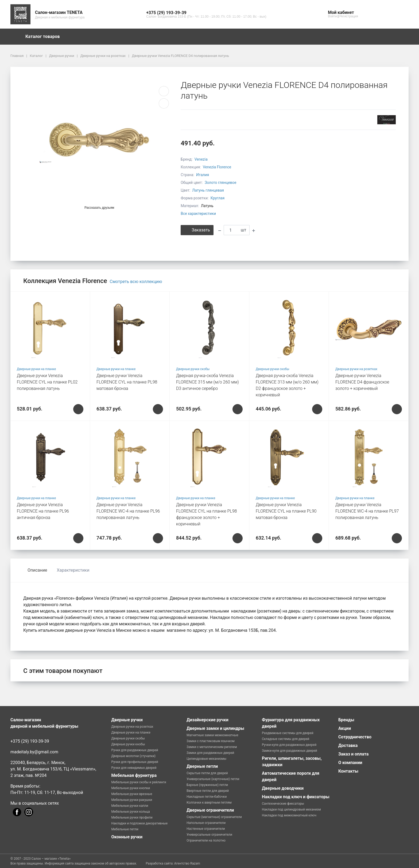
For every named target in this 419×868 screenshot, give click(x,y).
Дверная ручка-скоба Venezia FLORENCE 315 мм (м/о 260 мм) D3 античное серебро (207, 382)
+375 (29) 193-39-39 (30, 741)
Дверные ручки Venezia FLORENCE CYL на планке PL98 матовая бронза (127, 382)
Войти (332, 16)
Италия (203, 175)
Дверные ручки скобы (193, 369)
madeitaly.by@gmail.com (34, 752)
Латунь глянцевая (208, 190)
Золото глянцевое (221, 183)
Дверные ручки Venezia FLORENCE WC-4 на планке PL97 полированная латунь (367, 511)
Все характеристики (198, 214)
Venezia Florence (217, 167)
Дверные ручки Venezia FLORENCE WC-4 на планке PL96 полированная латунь (128, 511)
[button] (206, 13)
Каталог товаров (45, 37)
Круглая (218, 198)
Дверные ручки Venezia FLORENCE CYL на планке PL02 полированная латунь (47, 382)
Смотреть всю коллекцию (136, 282)
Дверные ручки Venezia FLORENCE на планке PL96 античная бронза (43, 511)
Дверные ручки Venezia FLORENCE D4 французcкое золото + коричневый (362, 382)
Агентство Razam (187, 863)
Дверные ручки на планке (36, 369)
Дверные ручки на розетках (356, 369)
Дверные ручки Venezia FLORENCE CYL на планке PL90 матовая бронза (286, 511)
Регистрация (349, 16)
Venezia (201, 159)
